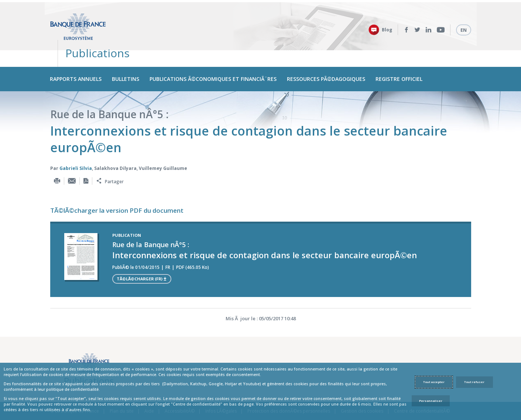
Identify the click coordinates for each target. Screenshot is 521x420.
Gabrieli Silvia (76, 149)
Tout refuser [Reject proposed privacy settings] (474, 382)
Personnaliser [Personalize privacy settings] (431, 401)
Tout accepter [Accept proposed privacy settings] (434, 382)
